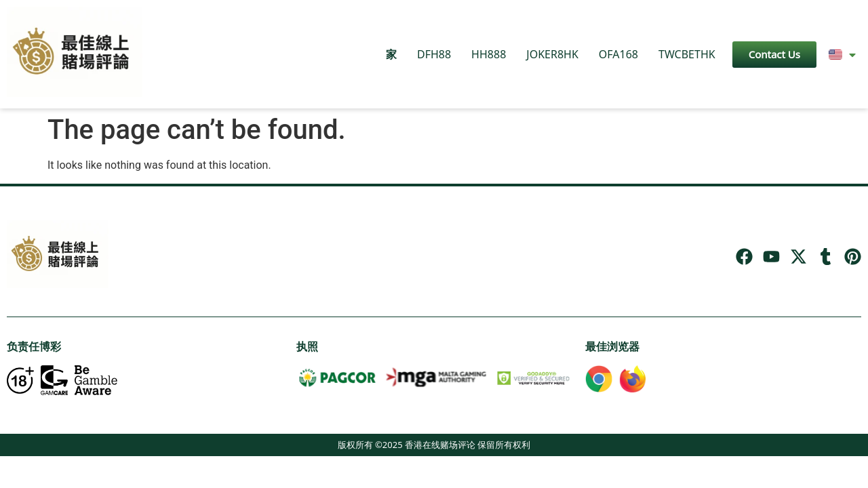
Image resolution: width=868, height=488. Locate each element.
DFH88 (434, 54)
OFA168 (618, 54)
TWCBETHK (687, 54)
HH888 (489, 54)
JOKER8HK (552, 54)
